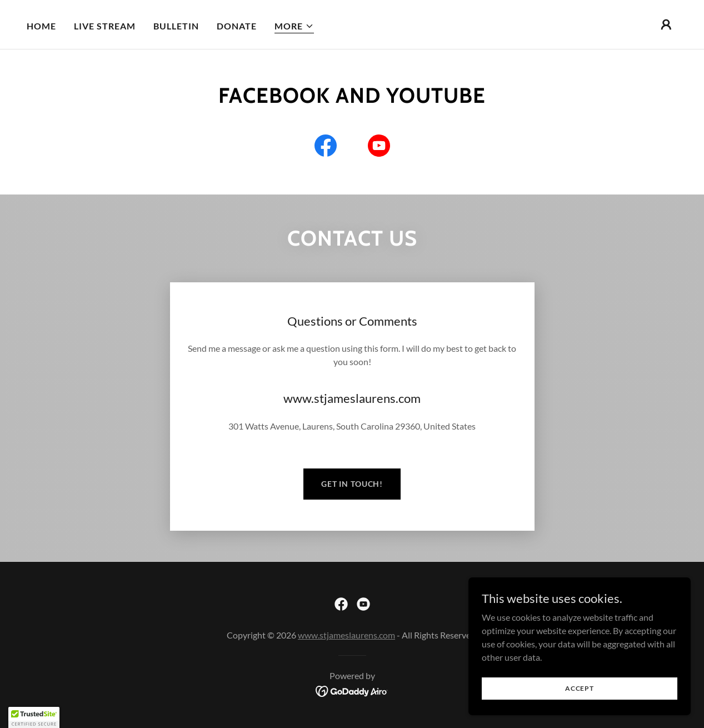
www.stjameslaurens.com (346, 635)
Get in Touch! (352, 484)
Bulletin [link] (176, 26)
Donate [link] (237, 26)
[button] (294, 26)
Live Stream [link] (105, 26)
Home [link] (41, 26)
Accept (580, 688)
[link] (326, 148)
